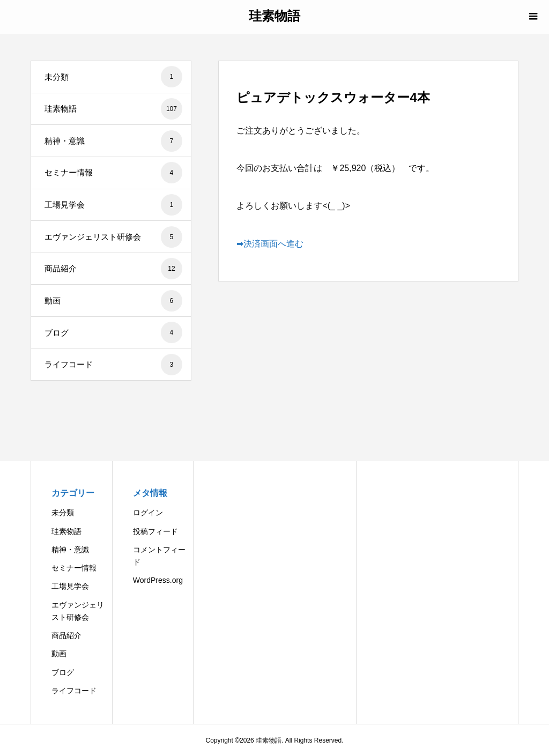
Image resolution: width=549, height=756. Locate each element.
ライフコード (113, 365)
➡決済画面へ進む (270, 244)
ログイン (148, 513)
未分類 (113, 77)
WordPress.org (158, 580)
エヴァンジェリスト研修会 (113, 237)
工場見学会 (113, 205)
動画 (113, 301)
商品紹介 (113, 269)
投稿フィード (155, 531)
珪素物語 (274, 16)
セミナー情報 (113, 173)
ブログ (113, 332)
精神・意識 (113, 141)
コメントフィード (159, 556)
